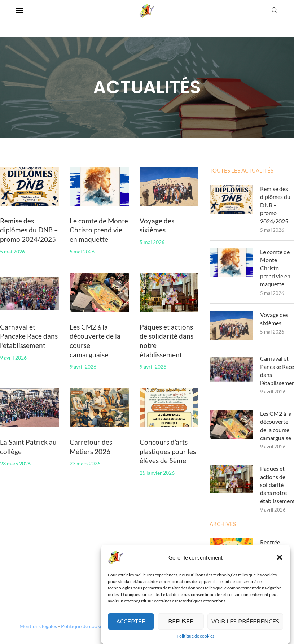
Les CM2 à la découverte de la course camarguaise (276, 426)
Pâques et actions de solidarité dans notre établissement (277, 485)
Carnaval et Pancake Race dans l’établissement (29, 336)
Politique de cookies (84, 626)
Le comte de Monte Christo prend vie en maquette (99, 230)
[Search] (275, 11)
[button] (280, 565)
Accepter (131, 629)
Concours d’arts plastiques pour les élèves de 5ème (168, 451)
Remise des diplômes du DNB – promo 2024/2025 (29, 230)
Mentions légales (38, 626)
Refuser (181, 629)
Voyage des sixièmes (274, 319)
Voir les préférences (245, 629)
